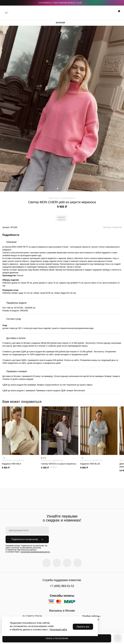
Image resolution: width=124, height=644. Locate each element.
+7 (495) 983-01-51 (62, 586)
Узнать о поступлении (57, 638)
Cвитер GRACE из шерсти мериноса (60, 464)
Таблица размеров (112, 227)
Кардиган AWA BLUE (99, 464)
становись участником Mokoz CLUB (60, 3)
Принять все (83, 627)
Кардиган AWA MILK (21, 464)
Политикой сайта (58, 630)
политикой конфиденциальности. (35, 552)
